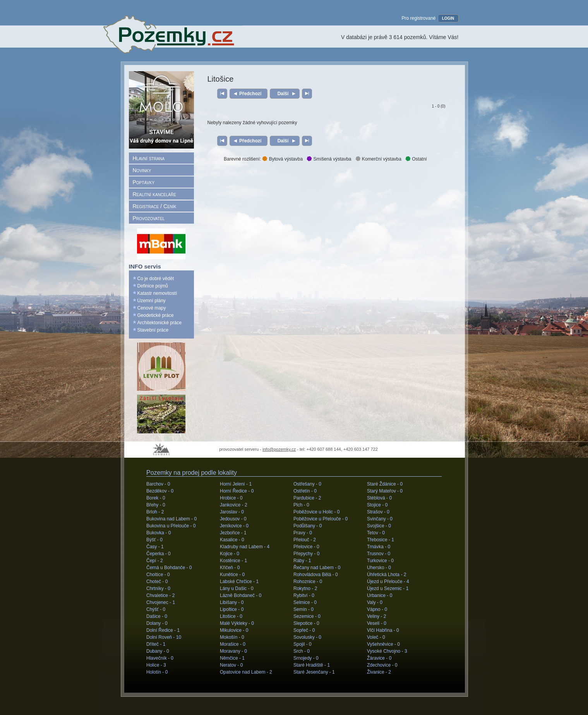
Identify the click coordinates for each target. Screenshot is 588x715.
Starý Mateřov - (385, 491)
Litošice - (231, 616)
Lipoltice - (232, 609)
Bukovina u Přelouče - (171, 526)
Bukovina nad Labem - (171, 519)
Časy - (155, 547)
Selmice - (305, 602)
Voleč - (376, 637)
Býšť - (154, 540)
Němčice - (232, 658)
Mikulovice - (234, 630)
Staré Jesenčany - (314, 672)
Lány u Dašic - (237, 588)
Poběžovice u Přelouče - (321, 519)
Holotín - (157, 672)
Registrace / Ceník (155, 206)
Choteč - (157, 582)
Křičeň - (230, 568)
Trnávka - (379, 547)
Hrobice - (231, 498)
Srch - (302, 651)
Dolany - (157, 623)
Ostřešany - (307, 484)
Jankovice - (234, 505)
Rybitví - (304, 595)
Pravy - (303, 533)
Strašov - (378, 512)
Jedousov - (233, 519)
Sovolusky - (307, 637)
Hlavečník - (160, 658)
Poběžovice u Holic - (316, 512)
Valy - (375, 602)
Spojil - (303, 644)
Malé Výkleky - (237, 623)
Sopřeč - (304, 630)
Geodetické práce (156, 315)
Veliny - (376, 616)
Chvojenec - (161, 602)
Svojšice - (379, 526)
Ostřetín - (305, 491)
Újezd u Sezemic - (388, 588)
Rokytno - (305, 588)
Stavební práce (153, 330)
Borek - (156, 498)
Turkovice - (380, 561)
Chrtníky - (158, 588)
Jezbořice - (233, 533)
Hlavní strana (149, 158)
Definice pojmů (153, 286)
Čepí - (155, 561)
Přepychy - (306, 554)
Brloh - (155, 512)
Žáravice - (379, 658)
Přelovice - (306, 547)
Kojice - (230, 554)
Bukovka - (159, 533)
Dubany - (158, 651)
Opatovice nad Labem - (246, 672)
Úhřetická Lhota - (387, 575)
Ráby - (302, 561)
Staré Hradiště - (312, 665)
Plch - (301, 505)
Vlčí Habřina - (383, 630)
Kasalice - (232, 540)
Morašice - (233, 644)
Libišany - (232, 602)
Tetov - (376, 533)
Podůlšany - (308, 526)
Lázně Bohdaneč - (241, 595)
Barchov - (158, 484)
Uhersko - (379, 568)
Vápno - (377, 609)
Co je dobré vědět (156, 279)
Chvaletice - (160, 595)
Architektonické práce (160, 323)
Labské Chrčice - (239, 582)
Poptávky (144, 182)
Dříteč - (156, 644)
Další (283, 94)
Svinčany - (380, 519)
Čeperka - (159, 554)
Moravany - (233, 651)
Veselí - (377, 623)
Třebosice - (381, 540)
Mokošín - (232, 637)
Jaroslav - (232, 512)
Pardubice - (307, 498)
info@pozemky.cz (279, 449)
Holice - (156, 665)
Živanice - (379, 672)
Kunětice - (232, 575)
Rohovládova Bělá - (316, 575)
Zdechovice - (382, 665)
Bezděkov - (160, 491)
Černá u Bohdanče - (169, 568)
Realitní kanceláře (154, 194)
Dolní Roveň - (164, 637)
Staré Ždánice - (385, 484)
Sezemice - (307, 616)
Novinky (142, 170)
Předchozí (250, 94)
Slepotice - (306, 623)
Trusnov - (379, 554)
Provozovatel (149, 218)
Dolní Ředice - (163, 630)
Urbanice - (380, 595)
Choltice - (158, 575)
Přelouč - (305, 540)
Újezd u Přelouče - (388, 582)
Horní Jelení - (236, 484)
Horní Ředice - (237, 491)
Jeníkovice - (234, 526)
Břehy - (156, 505)
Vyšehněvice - (383, 644)
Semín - (303, 609)
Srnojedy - (306, 658)
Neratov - (231, 665)
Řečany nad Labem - (317, 568)
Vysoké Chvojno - (387, 651)
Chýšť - (156, 609)
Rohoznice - (308, 582)
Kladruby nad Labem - (245, 547)
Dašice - (157, 616)
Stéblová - (379, 498)
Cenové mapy (152, 308)
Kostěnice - (233, 561)
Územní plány (152, 301)
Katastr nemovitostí (157, 293)
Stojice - (377, 505)
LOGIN (448, 18)
